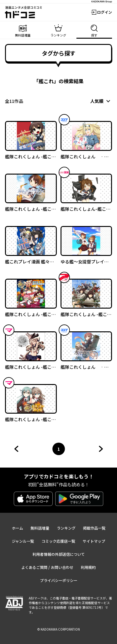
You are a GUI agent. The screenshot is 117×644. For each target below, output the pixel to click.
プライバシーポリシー (59, 580)
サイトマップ (94, 541)
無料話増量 (40, 528)
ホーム (17, 528)
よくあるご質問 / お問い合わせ (47, 567)
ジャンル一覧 (23, 541)
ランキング (66, 528)
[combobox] (101, 101)
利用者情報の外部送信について (59, 554)
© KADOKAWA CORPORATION (58, 629)
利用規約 (88, 567)
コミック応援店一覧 (58, 541)
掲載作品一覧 (94, 528)
